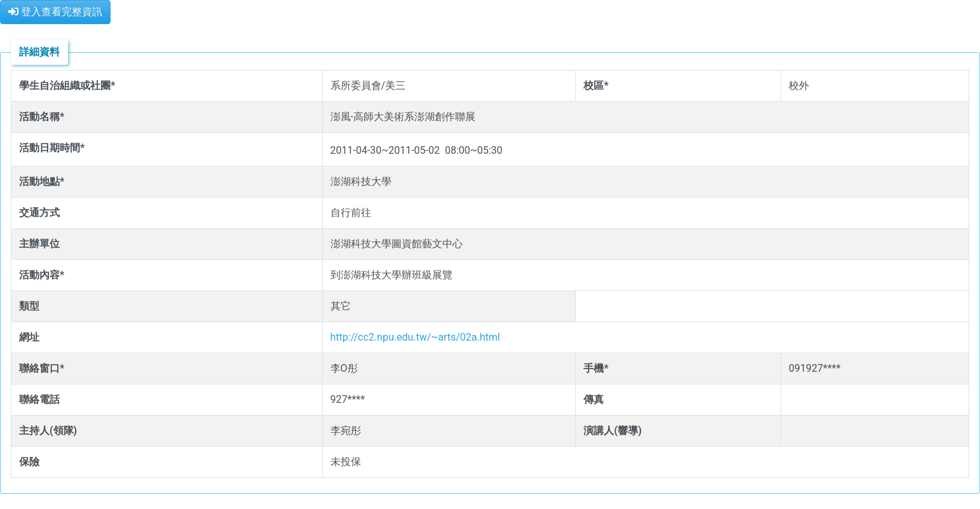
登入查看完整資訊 (55, 12)
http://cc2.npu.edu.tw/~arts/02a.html (415, 337)
